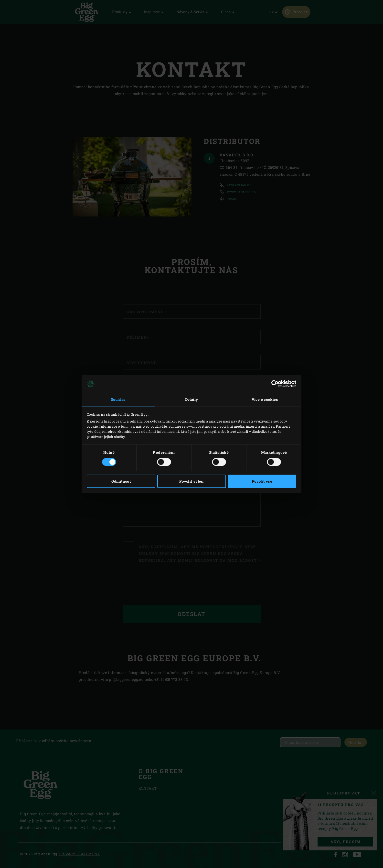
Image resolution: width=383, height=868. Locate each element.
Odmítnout (121, 481)
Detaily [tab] (192, 399)
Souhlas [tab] (118, 399)
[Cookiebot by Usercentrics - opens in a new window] (275, 384)
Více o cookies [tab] (265, 399)
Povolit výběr (191, 481)
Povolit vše (262, 481)
